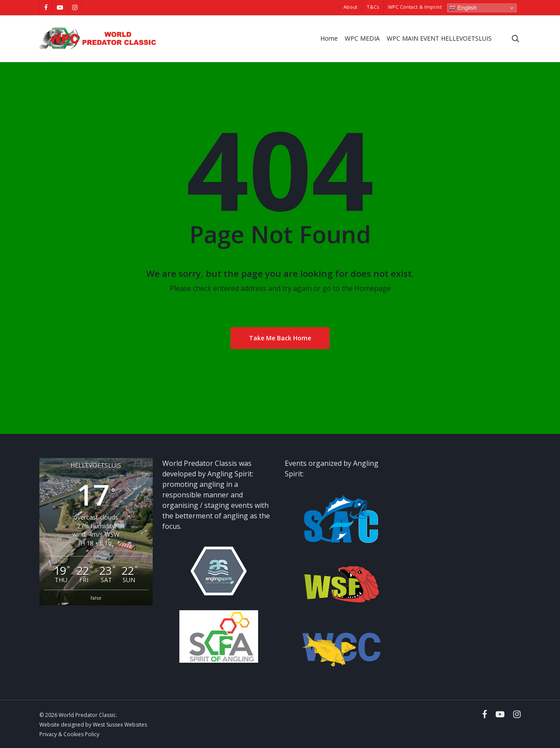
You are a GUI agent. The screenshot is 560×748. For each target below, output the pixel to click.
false (96, 598)
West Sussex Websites (120, 725)
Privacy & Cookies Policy (69, 734)
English (463, 8)
